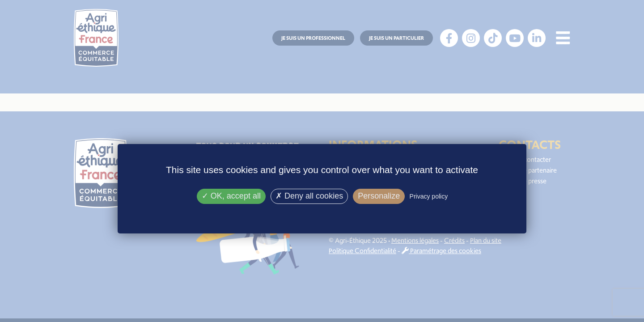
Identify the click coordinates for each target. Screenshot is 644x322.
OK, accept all (231, 196)
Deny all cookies (309, 196)
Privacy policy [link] (429, 196)
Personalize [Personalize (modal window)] (379, 196)
